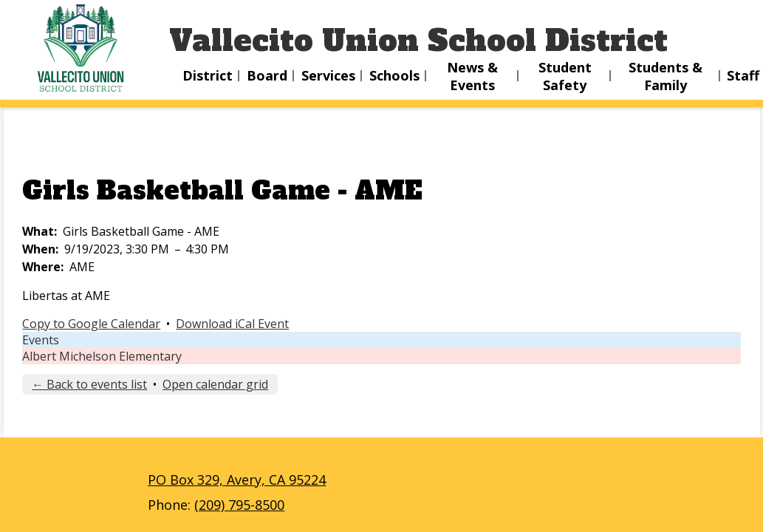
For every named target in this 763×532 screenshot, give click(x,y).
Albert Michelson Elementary (102, 356)
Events (41, 340)
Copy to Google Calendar (91, 324)
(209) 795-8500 (239, 505)
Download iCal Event (232, 324)
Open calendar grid (215, 384)
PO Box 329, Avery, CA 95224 (237, 480)
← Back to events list (89, 384)
